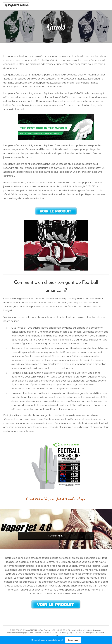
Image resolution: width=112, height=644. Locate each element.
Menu (106, 5)
